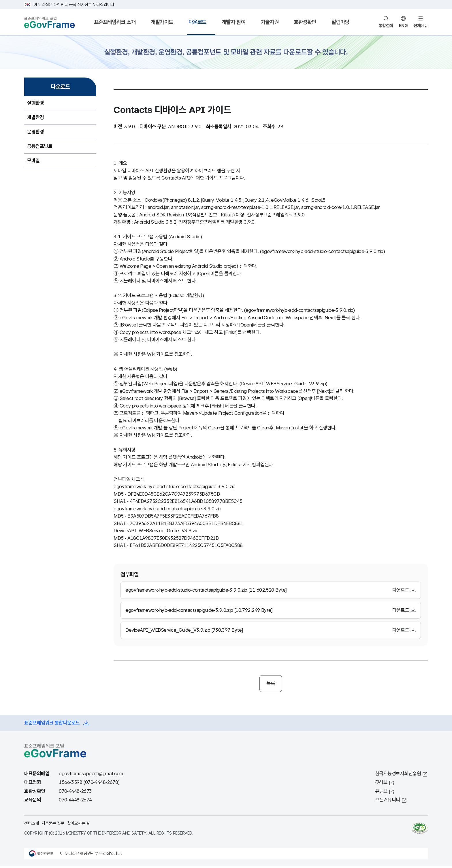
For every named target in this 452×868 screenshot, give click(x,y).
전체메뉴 (421, 26)
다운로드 (197, 22)
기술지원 (270, 22)
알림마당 (340, 22)
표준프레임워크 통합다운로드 (52, 725)
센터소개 (31, 825)
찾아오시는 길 (79, 825)
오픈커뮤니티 (388, 802)
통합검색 (386, 26)
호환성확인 (305, 22)
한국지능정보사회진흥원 (398, 775)
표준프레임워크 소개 (115, 22)
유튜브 (381, 793)
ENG (403, 26)
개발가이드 (162, 22)
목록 (271, 684)
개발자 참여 (233, 22)
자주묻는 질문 (53, 825)
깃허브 (381, 784)
